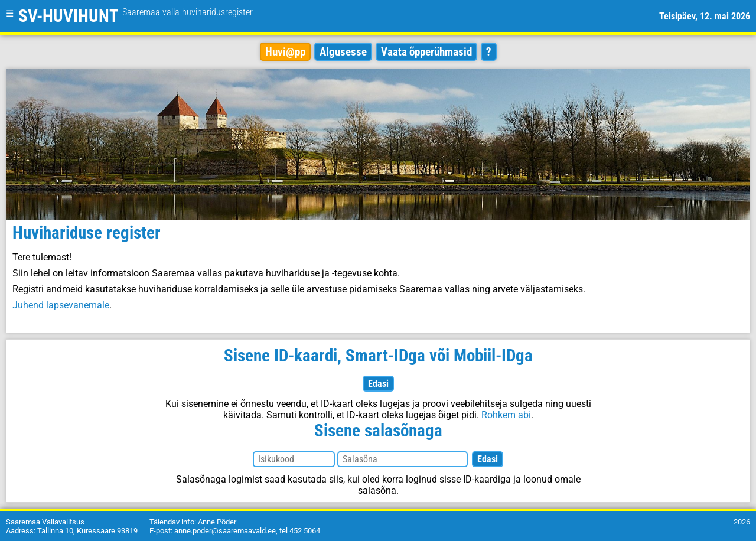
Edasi (378, 384)
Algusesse (343, 52)
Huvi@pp (285, 52)
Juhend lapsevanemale (61, 305)
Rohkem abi (506, 415)
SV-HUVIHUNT (136, 16)
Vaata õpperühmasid (426, 52)
